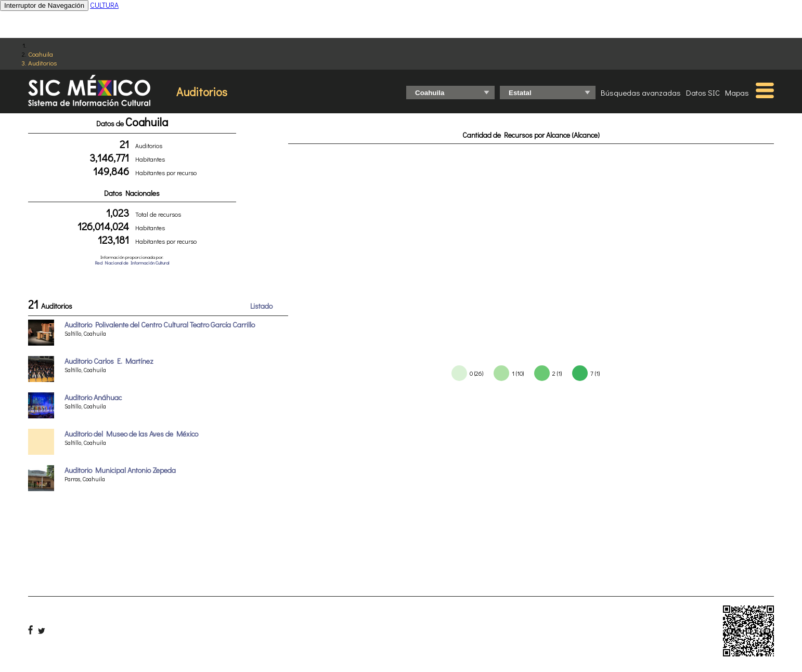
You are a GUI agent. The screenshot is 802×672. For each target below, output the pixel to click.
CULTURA (104, 5)
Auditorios (42, 63)
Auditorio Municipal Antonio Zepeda (120, 470)
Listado (261, 306)
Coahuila (41, 54)
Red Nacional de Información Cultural (132, 263)
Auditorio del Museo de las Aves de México (131, 434)
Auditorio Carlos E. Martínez (109, 361)
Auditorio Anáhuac (93, 397)
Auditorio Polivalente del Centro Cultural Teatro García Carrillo (160, 325)
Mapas (737, 93)
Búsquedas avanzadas (641, 93)
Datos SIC (703, 93)
